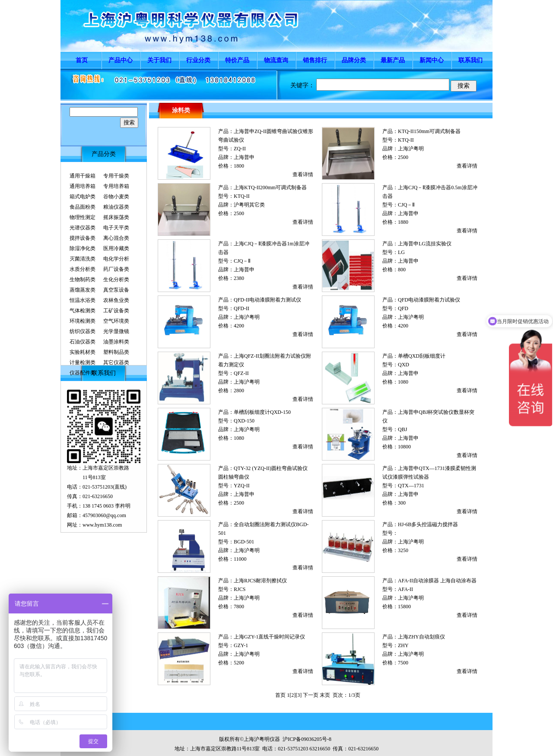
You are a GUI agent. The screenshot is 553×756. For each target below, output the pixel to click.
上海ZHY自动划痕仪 (421, 637)
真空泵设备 (116, 290)
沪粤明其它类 (249, 205)
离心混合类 (116, 238)
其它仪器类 (116, 362)
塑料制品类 (116, 352)
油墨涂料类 (116, 342)
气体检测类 (83, 311)
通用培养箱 (83, 186)
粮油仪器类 (116, 207)
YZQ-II (242, 486)
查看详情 (303, 175)
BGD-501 (244, 542)
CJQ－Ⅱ (406, 205)
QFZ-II (241, 373)
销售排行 (315, 60)
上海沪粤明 (411, 149)
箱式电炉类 (83, 197)
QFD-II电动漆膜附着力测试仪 (267, 300)
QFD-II (242, 308)
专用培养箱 (116, 186)
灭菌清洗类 (83, 259)
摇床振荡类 (116, 217)
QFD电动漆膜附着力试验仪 (429, 300)
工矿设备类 (116, 311)
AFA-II (405, 589)
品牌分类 (354, 60)
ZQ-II (240, 149)
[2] (292, 695)
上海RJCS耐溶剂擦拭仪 (260, 581)
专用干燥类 (116, 176)
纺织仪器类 (83, 331)
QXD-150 (244, 421)
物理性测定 (83, 217)
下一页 (311, 695)
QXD (404, 365)
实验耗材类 (83, 352)
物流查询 (276, 60)
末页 (325, 695)
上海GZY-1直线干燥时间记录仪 (269, 637)
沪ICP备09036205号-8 (307, 739)
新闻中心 (432, 60)
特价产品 (237, 60)
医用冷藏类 (116, 248)
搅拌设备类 (83, 238)
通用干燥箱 (83, 176)
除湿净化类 (83, 248)
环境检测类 (83, 321)
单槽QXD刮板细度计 (422, 356)
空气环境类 (116, 321)
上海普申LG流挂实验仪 (425, 244)
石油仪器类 (83, 342)
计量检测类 (83, 362)
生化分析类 (116, 280)
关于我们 (159, 60)
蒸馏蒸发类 (83, 290)
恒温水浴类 (83, 300)
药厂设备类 (116, 269)
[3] (299, 695)
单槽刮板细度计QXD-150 (262, 412)
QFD (403, 308)
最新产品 (393, 60)
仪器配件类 (83, 373)
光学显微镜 (116, 331)
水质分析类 (83, 269)
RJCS (240, 589)
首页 (82, 60)
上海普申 (244, 157)
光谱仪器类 (83, 228)
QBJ (402, 429)
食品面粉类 (83, 207)
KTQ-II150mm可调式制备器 (429, 131)
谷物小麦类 (116, 197)
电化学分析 (116, 259)
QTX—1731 (411, 486)
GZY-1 (241, 645)
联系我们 (470, 60)
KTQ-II (406, 140)
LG (401, 252)
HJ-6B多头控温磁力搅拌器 (428, 524)
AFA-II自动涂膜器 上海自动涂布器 (437, 581)
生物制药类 (83, 280)
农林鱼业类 (116, 300)
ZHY (403, 645)
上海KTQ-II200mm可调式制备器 (270, 187)
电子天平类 (116, 228)
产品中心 (121, 60)
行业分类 (198, 60)
